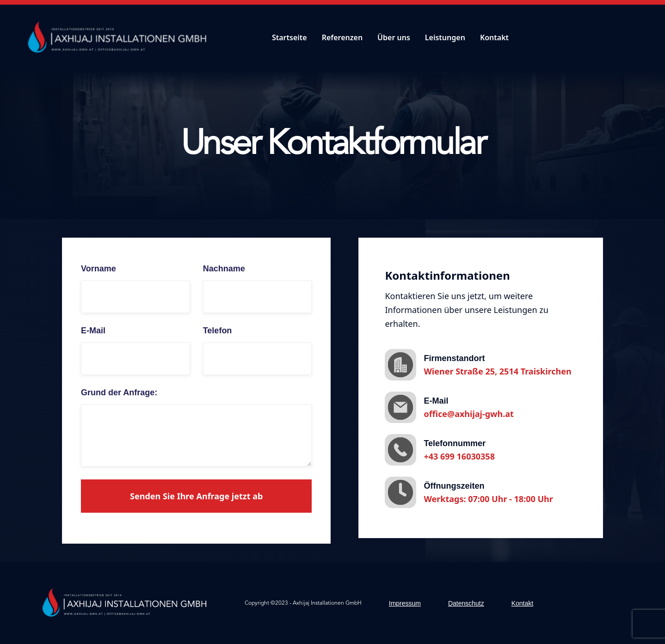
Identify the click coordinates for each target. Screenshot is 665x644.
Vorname (99, 269)
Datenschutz (466, 603)
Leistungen (445, 37)
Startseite (289, 37)
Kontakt (494, 37)
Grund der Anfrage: (119, 393)
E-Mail (93, 331)
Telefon (218, 331)
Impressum (405, 603)
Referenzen (342, 37)
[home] (120, 38)
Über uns (394, 37)
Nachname (224, 269)
